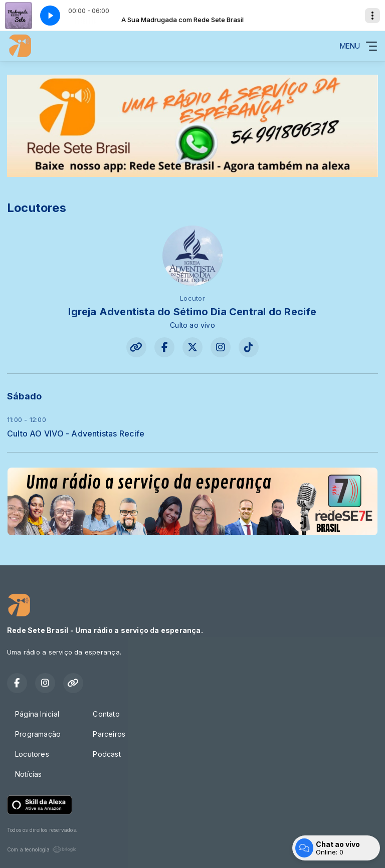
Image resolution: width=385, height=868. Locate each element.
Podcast (107, 754)
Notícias (29, 774)
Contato (106, 714)
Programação (38, 734)
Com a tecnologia (42, 849)
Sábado (24, 396)
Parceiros (109, 734)
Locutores (32, 754)
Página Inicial (37, 714)
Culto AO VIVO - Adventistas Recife (76, 434)
